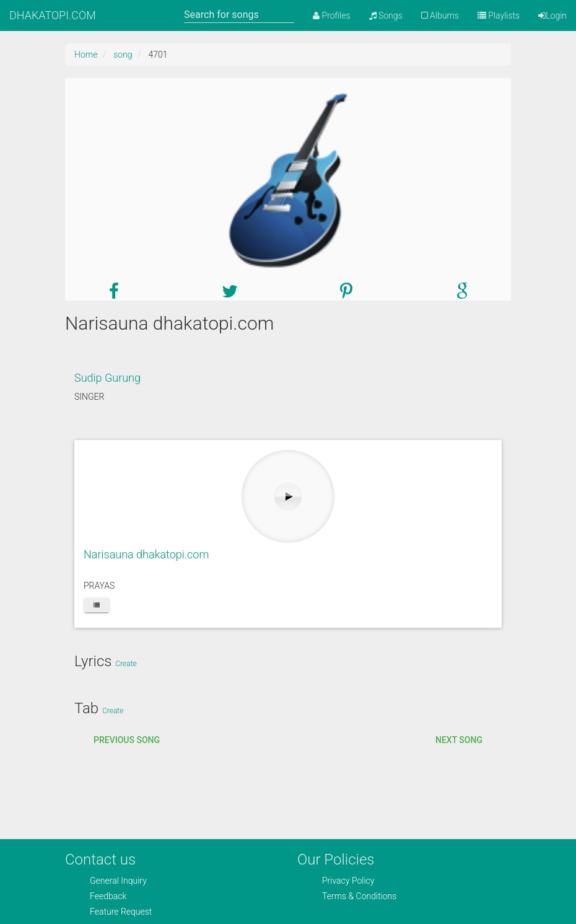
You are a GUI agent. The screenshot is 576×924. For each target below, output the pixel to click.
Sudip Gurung (107, 378)
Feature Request (121, 912)
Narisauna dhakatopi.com (146, 554)
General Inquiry (118, 881)
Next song (459, 740)
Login (552, 15)
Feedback (108, 896)
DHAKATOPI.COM (53, 15)
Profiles (331, 15)
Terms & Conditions (359, 896)
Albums (440, 15)
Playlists (499, 15)
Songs (386, 15)
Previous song (127, 740)
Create (126, 664)
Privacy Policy (348, 881)
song (123, 55)
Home (86, 55)
